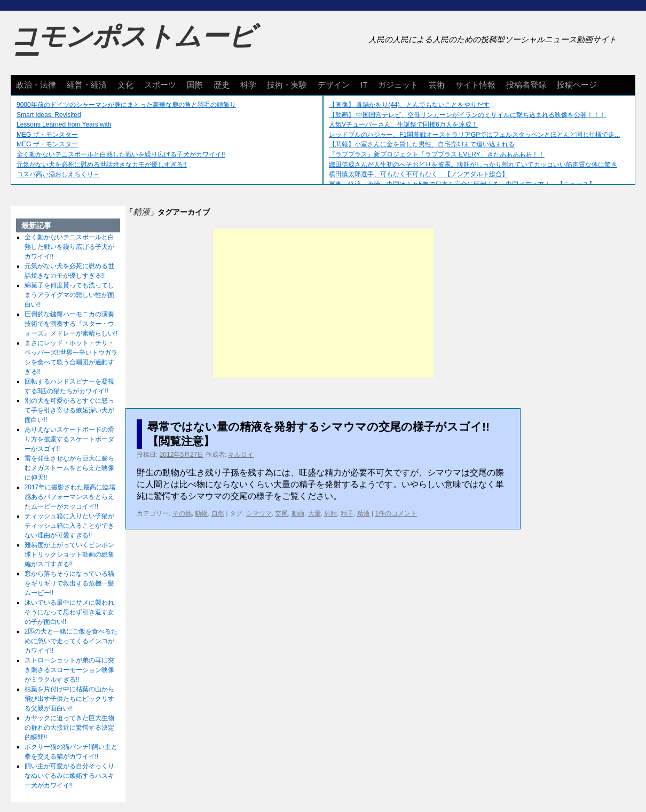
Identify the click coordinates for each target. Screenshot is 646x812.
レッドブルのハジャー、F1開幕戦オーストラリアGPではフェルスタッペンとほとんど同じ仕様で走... (474, 135)
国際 (195, 85)
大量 (314, 513)
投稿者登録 (526, 85)
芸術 (437, 85)
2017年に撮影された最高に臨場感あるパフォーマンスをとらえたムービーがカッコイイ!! (70, 497)
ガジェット (398, 85)
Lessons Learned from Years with (64, 124)
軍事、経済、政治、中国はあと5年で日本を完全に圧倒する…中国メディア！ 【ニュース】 (462, 184)
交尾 (281, 513)
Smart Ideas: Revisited (49, 115)
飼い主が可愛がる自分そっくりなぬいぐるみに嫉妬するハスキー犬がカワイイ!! (69, 776)
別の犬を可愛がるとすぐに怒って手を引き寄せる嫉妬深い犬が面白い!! (69, 410)
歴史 (222, 85)
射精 (330, 513)
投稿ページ (577, 85)
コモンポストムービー (133, 46)
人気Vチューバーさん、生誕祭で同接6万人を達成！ (403, 124)
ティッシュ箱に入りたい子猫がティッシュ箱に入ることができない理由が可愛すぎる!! (69, 526)
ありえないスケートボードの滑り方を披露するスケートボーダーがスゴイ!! (69, 439)
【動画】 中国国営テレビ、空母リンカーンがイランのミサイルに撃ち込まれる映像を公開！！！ (467, 115)
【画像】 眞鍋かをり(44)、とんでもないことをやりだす (409, 105)
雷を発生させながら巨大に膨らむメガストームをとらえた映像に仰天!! (69, 468)
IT (364, 85)
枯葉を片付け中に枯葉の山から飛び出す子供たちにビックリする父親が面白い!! (69, 699)
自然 (218, 513)
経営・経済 (87, 85)
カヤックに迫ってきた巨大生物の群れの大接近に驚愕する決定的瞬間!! (69, 728)
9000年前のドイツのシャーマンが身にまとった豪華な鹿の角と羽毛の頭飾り (126, 105)
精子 (347, 513)
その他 (182, 513)
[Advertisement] (323, 303)
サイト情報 (475, 85)
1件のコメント (396, 513)
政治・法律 (36, 85)
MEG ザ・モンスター (47, 135)
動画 (298, 513)
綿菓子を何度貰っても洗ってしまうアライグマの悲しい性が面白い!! (69, 295)
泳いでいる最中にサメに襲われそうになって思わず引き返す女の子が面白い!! (69, 612)
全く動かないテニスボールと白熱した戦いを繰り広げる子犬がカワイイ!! (121, 154)
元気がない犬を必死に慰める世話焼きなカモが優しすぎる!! (102, 165)
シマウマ (259, 513)
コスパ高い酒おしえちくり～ (58, 174)
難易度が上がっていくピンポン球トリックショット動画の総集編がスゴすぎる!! (69, 555)
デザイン (334, 85)
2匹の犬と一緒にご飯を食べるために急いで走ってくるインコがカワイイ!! (71, 641)
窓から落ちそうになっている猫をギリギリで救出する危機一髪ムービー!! (69, 583)
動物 (201, 513)
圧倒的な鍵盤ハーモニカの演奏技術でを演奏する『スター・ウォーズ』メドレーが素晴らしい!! (71, 324)
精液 (364, 513)
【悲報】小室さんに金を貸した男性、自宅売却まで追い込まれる (422, 144)
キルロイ (241, 455)
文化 (125, 85)
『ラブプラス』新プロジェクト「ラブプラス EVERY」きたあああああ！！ (437, 154)
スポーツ (160, 85)
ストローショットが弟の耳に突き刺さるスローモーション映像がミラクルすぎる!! (69, 670)
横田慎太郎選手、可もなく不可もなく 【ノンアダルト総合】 (419, 174)
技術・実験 (287, 85)
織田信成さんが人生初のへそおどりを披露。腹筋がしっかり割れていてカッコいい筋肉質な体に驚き (473, 165)
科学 (248, 85)
